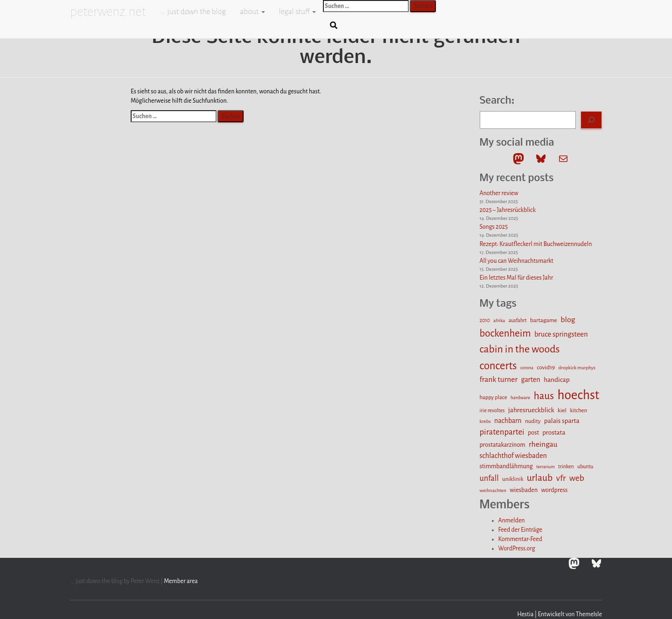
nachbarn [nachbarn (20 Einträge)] (508, 421)
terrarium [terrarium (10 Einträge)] (546, 467)
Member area (181, 581)
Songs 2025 (494, 227)
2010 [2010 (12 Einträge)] (485, 320)
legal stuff (297, 12)
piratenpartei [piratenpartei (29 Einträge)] (502, 432)
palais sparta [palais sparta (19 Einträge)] (562, 421)
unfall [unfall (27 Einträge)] (489, 478)
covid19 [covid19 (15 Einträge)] (546, 367)
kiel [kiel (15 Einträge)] (562, 410)
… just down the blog (193, 12)
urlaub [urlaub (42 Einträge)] (540, 478)
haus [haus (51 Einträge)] (544, 396)
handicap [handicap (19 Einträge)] (557, 380)
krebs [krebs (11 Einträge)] (485, 421)
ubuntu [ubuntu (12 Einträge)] (585, 466)
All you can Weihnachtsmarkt (517, 261)
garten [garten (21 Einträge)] (530, 380)
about (252, 12)
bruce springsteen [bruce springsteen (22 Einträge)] (561, 334)
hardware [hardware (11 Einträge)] (520, 397)
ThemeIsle (589, 614)
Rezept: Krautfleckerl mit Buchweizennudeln (536, 244)
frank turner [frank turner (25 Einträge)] (499, 380)
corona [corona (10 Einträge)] (527, 368)
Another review (499, 193)
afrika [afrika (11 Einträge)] (499, 320)
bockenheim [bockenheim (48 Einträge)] (505, 334)
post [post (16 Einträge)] (533, 433)
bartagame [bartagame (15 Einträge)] (544, 320)
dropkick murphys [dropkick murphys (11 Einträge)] (577, 368)
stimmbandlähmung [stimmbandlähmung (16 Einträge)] (506, 466)
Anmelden (512, 521)
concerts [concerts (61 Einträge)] (498, 366)
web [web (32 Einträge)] (577, 478)
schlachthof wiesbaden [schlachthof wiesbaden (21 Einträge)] (513, 456)
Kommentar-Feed (520, 539)
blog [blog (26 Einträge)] (568, 320)
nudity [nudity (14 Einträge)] (533, 421)
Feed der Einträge (521, 530)
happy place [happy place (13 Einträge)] (493, 397)
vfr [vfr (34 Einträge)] (561, 478)
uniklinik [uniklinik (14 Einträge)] (513, 479)
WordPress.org (517, 549)
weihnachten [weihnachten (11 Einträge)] (493, 490)
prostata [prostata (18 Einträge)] (554, 433)
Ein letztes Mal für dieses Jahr (517, 278)
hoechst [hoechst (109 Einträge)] (578, 395)
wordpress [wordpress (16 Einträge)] (554, 490)
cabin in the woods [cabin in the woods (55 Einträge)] (520, 349)
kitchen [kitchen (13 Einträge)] (578, 411)
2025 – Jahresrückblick (508, 210)
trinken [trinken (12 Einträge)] (566, 466)
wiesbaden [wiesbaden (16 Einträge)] (524, 490)
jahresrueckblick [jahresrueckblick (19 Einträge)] (531, 410)
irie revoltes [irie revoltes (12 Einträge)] (492, 410)
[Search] (591, 120)
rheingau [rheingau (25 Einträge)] (543, 444)
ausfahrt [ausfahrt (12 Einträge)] (518, 320)
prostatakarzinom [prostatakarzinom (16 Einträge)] (503, 445)
